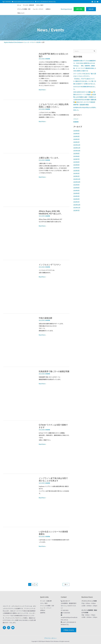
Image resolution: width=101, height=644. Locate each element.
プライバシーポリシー (50, 638)
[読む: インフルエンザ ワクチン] (20, 287)
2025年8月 (76, 156)
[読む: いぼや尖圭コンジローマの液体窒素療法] (20, 554)
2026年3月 (76, 136)
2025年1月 (76, 176)
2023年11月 (77, 208)
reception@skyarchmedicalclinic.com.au (24, 2)
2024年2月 (76, 199)
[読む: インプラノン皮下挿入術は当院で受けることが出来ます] (20, 500)
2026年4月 (76, 134)
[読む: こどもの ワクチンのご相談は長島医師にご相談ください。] (20, 126)
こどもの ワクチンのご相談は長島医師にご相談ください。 (54, 106)
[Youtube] (98, 2)
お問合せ (43, 610)
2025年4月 (76, 168)
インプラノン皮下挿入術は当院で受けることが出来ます (53, 479)
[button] (79, 9)
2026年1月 (76, 142)
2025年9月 (76, 153)
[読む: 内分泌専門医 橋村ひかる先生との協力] (20, 74)
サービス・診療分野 (46, 601)
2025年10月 (77, 151)
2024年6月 (76, 188)
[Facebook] (92, 2)
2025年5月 (76, 165)
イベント (76, 119)
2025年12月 (77, 145)
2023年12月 (77, 205)
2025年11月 (77, 148)
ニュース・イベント (46, 608)
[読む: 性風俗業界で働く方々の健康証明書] (20, 393)
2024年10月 (77, 182)
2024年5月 (76, 191)
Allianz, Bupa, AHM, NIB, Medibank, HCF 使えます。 (51, 212)
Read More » (42, 90)
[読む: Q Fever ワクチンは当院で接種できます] (20, 447)
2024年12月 (77, 179)
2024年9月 (76, 185)
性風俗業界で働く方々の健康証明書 (54, 371)
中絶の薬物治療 (45, 318)
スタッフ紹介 (44, 603)
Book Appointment (66, 9)
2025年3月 (76, 171)
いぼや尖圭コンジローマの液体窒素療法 (53, 533)
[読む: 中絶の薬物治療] (20, 340)
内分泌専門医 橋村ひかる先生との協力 (53, 55)
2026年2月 (76, 139)
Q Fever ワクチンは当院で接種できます (53, 426)
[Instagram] (95, 2)
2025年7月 (76, 159)
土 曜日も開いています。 (49, 158)
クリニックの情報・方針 (47, 606)
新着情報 (48, 59)
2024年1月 (76, 202)
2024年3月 (76, 196)
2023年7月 (76, 210)
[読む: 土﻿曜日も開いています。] (20, 180)
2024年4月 (76, 193)
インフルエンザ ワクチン (50, 265)
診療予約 (43, 613)
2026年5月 (76, 131)
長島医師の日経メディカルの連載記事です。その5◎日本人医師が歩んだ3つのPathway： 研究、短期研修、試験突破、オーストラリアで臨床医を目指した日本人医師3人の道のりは (85, 66)
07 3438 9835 (7, 2)
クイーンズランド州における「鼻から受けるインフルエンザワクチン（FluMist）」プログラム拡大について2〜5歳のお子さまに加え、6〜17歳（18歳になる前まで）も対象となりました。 (85, 79)
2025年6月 (76, 162)
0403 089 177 (66, 601)
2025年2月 (76, 173)
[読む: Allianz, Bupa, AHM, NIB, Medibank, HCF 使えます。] (20, 233)
